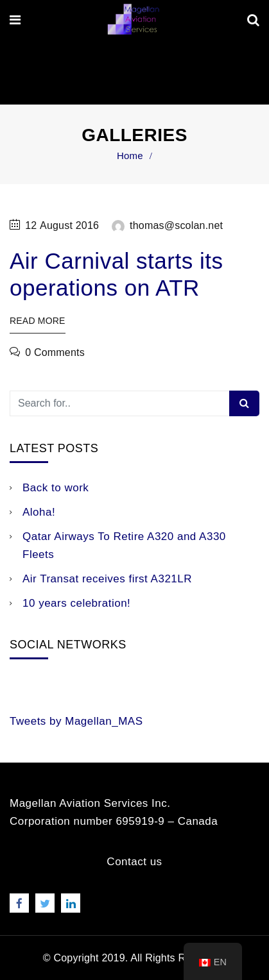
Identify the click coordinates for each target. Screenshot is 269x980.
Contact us (134, 862)
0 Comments (55, 352)
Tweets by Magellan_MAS (76, 721)
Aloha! (39, 512)
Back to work (56, 488)
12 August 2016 (62, 225)
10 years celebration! (76, 603)
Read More (38, 321)
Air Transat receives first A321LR (107, 579)
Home (130, 156)
